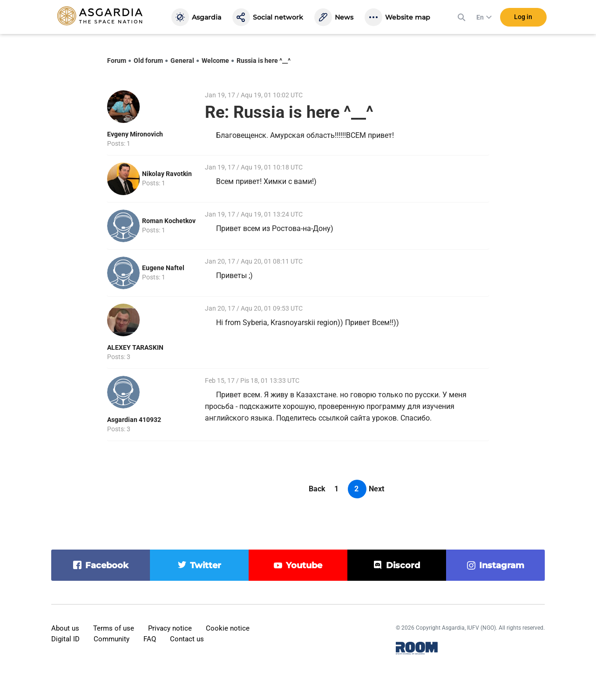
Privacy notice (170, 628)
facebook (107, 565)
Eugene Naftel (163, 268)
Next (376, 489)
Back (317, 489)
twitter (206, 565)
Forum (117, 61)
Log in (523, 18)
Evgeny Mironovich (135, 134)
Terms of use (114, 628)
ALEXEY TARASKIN (135, 347)
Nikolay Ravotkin (167, 174)
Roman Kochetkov (169, 221)
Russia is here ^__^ (264, 61)
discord (403, 565)
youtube (304, 565)
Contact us (187, 639)
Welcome (215, 61)
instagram (502, 565)
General (182, 61)
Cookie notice (228, 628)
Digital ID (65, 639)
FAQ (150, 639)
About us (65, 628)
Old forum (148, 61)
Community (112, 639)
